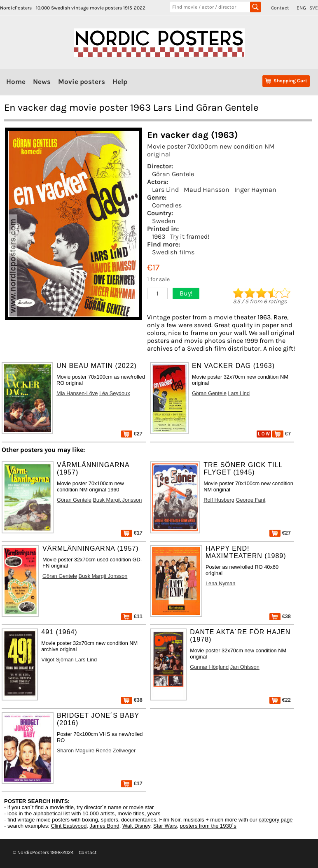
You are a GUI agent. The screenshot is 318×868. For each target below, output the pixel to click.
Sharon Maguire (76, 750)
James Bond (104, 826)
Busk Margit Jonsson (117, 500)
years (154, 813)
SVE (314, 8)
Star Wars (165, 826)
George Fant (250, 500)
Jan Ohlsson (245, 667)
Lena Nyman (221, 583)
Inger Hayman (255, 190)
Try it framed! (190, 236)
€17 (132, 533)
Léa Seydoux (115, 393)
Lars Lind (165, 190)
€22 (280, 700)
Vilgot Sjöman (57, 660)
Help (120, 81)
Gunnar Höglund (209, 667)
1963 (159, 236)
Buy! (186, 293)
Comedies (167, 205)
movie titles (131, 813)
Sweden (164, 221)
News (42, 81)
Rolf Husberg (219, 500)
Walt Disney (136, 826)
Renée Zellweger (116, 750)
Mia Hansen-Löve (77, 393)
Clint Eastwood (69, 826)
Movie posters (82, 81)
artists (107, 813)
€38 (280, 616)
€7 (282, 434)
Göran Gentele (173, 174)
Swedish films (173, 252)
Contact (280, 8)
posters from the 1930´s (208, 826)
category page (276, 820)
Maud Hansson (207, 190)
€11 (132, 616)
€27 (132, 434)
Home (16, 81)
